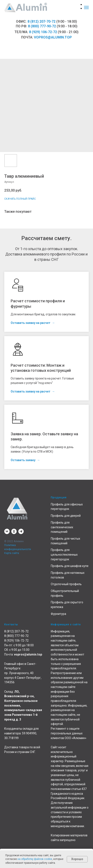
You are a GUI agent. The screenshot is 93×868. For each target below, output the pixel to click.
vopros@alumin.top (53, 37)
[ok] (14, 531)
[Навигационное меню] (86, 7)
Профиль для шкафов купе (70, 566)
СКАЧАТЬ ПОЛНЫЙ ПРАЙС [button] (20, 199)
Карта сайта (12, 553)
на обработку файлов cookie (35, 859)
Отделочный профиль (66, 584)
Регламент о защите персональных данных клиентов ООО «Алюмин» (69, 733)
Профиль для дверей (66, 516)
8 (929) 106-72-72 (43, 32)
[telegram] (21, 531)
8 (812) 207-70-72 (41, 21)
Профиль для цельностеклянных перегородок (64, 554)
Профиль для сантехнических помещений (62, 527)
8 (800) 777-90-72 (42, 26)
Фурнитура (58, 614)
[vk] (7, 531)
